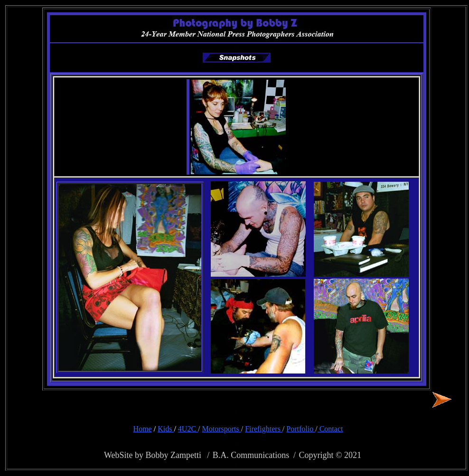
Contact (330, 429)
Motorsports (222, 429)
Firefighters (264, 429)
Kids (166, 429)
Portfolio (301, 429)
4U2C (188, 429)
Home (143, 429)
